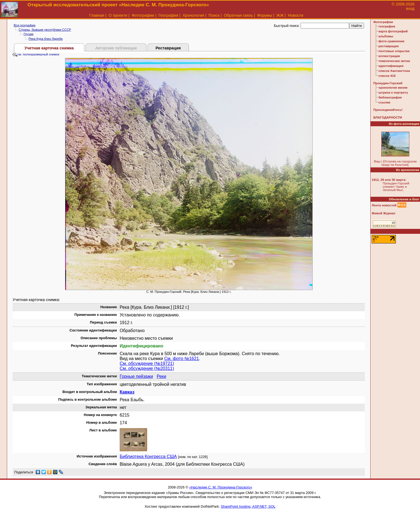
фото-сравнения (391, 41)
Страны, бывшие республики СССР (45, 30)
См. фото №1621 (181, 359)
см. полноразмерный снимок (36, 54)
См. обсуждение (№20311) (147, 368)
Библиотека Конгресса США (148, 457)
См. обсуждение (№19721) (147, 363)
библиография (390, 97)
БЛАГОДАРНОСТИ (388, 117)
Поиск (214, 15)
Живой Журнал (383, 213)
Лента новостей (384, 205)
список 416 (387, 76)
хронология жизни (393, 88)
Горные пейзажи (136, 376)
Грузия (29, 34)
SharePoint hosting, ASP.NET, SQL (248, 506)
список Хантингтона (394, 71)
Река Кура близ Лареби (46, 39)
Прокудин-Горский (388, 83)
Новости (296, 15)
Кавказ (127, 392)
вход (410, 9)
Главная (97, 15)
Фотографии (143, 15)
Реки (162, 376)
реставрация (389, 46)
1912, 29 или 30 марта (388, 180)
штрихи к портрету (393, 92)
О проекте (118, 15)
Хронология (193, 15)
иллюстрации (389, 56)
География (168, 15)
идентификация (391, 66)
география (387, 26)
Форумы (265, 15)
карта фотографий (393, 31)
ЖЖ (280, 15)
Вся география (25, 25)
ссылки (384, 102)
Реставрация (168, 48)
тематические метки (394, 61)
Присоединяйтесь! (388, 110)
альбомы (386, 36)
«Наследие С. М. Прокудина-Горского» (221, 487)
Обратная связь (238, 15)
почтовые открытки (394, 51)
